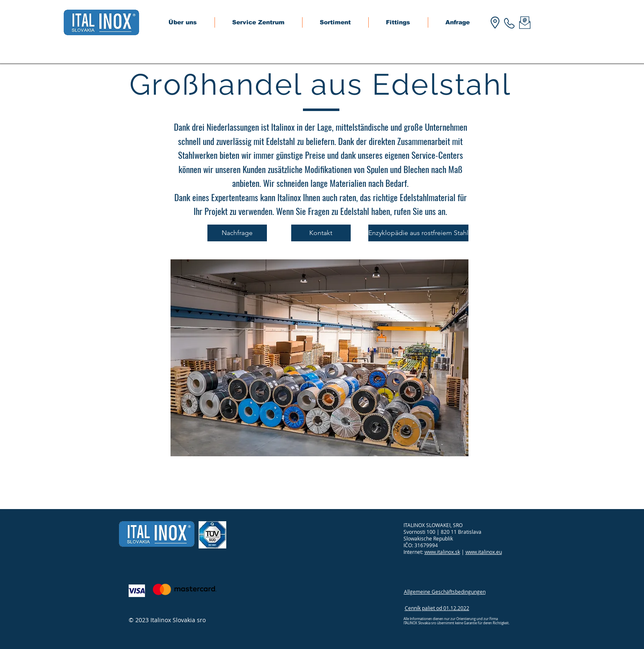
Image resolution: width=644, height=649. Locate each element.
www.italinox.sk (442, 552)
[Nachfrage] (237, 233)
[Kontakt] (321, 233)
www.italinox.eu (484, 552)
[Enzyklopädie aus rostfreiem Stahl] (418, 233)
